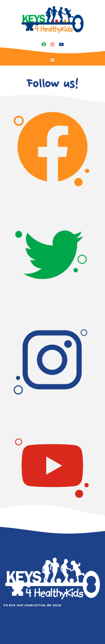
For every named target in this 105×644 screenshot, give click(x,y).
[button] (53, 60)
